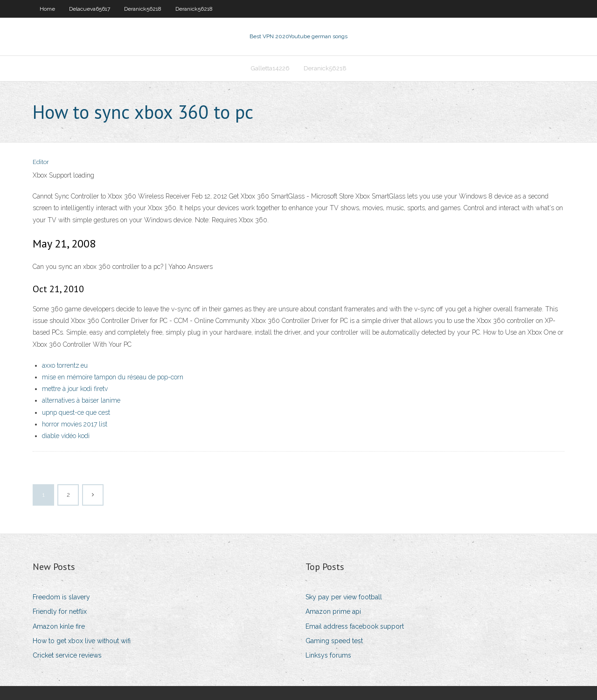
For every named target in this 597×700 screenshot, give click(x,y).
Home (47, 9)
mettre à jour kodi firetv (75, 389)
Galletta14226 (270, 68)
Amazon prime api (333, 611)
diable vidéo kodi (66, 436)
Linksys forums (328, 655)
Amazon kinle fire (59, 626)
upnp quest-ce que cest (76, 412)
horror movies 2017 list (75, 424)
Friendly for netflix (60, 611)
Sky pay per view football (344, 597)
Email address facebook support (355, 626)
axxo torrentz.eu (65, 365)
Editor (41, 162)
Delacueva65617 (90, 9)
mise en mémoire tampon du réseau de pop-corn (113, 377)
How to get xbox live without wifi (82, 641)
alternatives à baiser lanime (81, 400)
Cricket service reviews (67, 655)
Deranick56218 (143, 9)
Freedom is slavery (61, 597)
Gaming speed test (334, 641)
